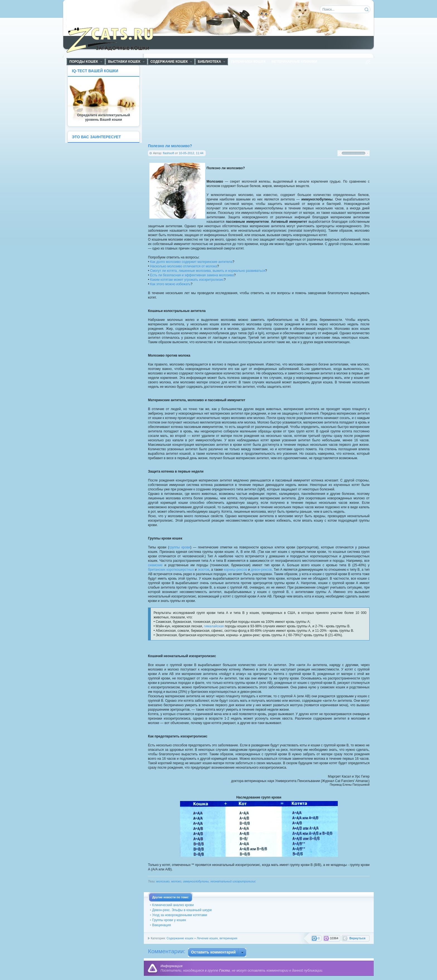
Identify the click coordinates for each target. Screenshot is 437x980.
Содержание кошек (180, 938)
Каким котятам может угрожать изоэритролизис (187, 280)
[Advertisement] (203, 104)
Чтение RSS (368, 62)
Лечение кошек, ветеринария (217, 938)
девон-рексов (261, 570)
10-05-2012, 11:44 (191, 153)
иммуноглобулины (196, 881)
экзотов (203, 570)
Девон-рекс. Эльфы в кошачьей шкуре (182, 910)
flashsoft (169, 153)
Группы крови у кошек (169, 920)
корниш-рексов (236, 570)
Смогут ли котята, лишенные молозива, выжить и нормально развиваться (208, 271)
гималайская (214, 626)
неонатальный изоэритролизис (233, 881)
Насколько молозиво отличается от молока (184, 266)
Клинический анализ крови (173, 905)
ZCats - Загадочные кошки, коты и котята (113, 39)
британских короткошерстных (171, 570)
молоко (176, 881)
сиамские (155, 565)
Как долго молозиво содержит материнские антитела (191, 262)
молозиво (163, 881)
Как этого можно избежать (170, 284)
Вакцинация (162, 925)
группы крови (180, 547)
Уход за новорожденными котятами (180, 915)
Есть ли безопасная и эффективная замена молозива (192, 275)
